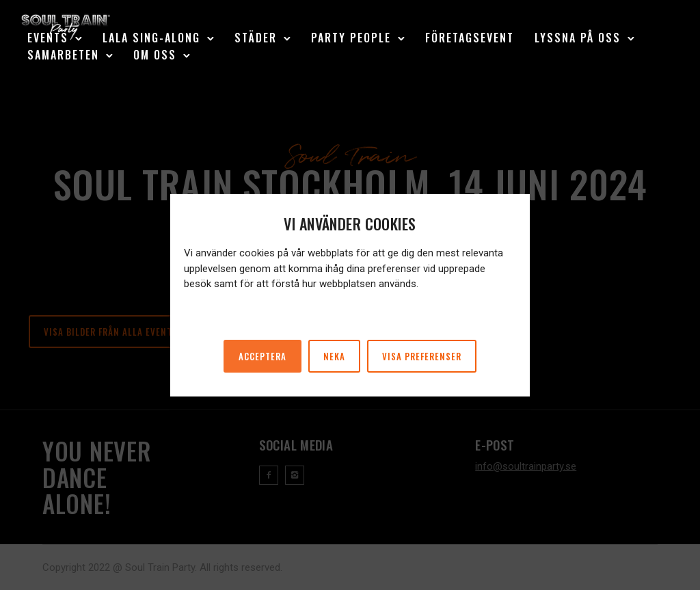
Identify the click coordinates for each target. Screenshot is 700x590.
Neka (334, 356)
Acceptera (262, 356)
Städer (256, 38)
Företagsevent (470, 38)
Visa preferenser (422, 356)
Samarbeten (63, 55)
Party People (351, 38)
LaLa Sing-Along (151, 38)
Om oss (155, 55)
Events (48, 38)
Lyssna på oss (578, 38)
